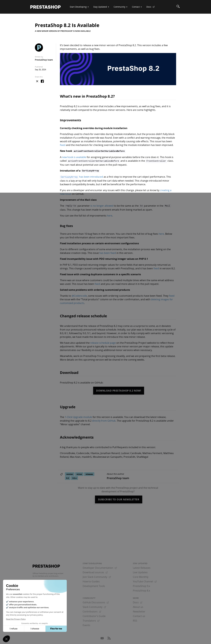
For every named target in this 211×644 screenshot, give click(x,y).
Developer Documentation (100, 567)
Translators (91, 619)
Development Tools (94, 585)
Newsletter (139, 610)
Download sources (95, 571)
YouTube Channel (145, 580)
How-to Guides (91, 580)
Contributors (92, 610)
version (70, 473)
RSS (135, 619)
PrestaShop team (44, 60)
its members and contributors (47, 575)
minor (79, 473)
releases (89, 473)
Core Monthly (141, 576)
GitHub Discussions (96, 601)
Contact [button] (137, 7)
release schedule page (103, 342)
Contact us (139, 615)
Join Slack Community (97, 576)
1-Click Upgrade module (78, 416)
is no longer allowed (102, 205)
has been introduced (81, 176)
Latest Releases (142, 567)
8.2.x (75, 477)
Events (86, 624)
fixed (63, 145)
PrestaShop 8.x (141, 589)
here (110, 214)
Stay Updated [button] (101, 7)
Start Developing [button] (79, 7)
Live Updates (140, 571)
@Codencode (79, 295)
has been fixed (108, 252)
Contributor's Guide (94, 615)
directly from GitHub (104, 419)
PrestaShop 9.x (141, 585)
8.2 (68, 477)
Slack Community (94, 606)
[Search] (178, 7)
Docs (152, 8)
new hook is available (74, 157)
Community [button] (121, 7)
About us (138, 606)
